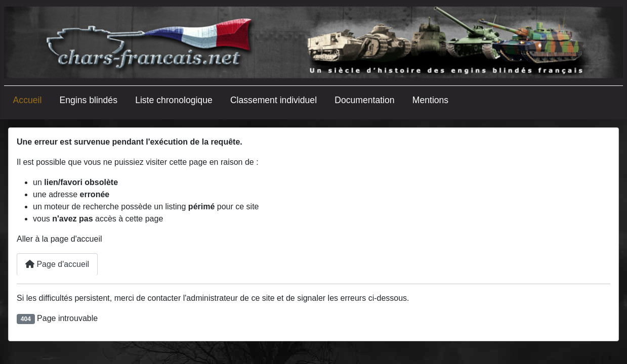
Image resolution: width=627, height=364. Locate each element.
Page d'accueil (57, 264)
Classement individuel (274, 100)
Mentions (430, 100)
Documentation (364, 100)
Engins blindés (89, 100)
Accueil (28, 100)
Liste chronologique (174, 100)
